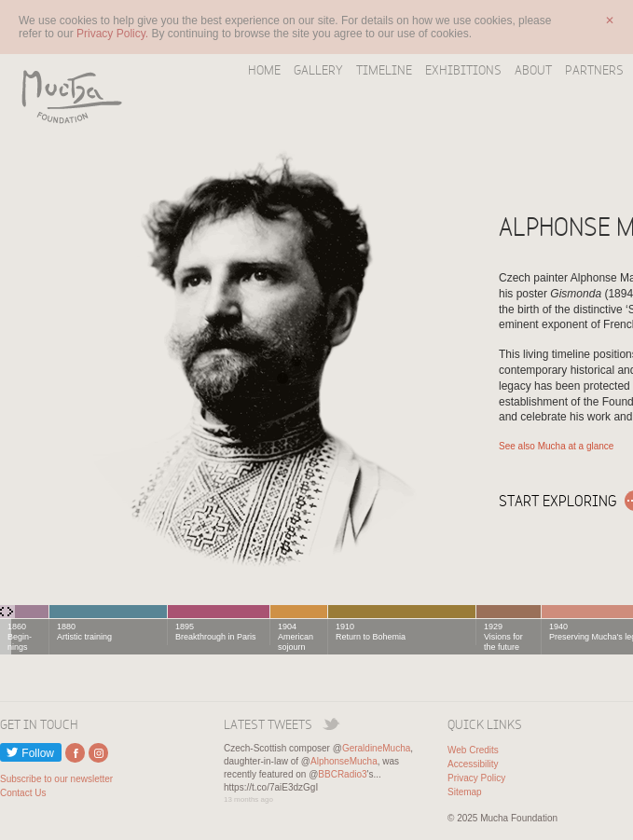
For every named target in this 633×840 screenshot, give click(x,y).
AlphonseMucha (344, 761)
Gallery (318, 70)
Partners (594, 70)
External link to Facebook (75, 753)
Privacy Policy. (114, 34)
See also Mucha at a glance (556, 446)
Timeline (384, 70)
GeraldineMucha (376, 748)
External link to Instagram (98, 753)
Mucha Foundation (65, 96)
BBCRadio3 (342, 774)
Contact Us (23, 793)
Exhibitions (463, 70)
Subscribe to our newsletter (56, 779)
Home (264, 70)
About (533, 70)
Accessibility (473, 764)
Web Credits (473, 750)
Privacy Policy (476, 778)
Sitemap (465, 792)
